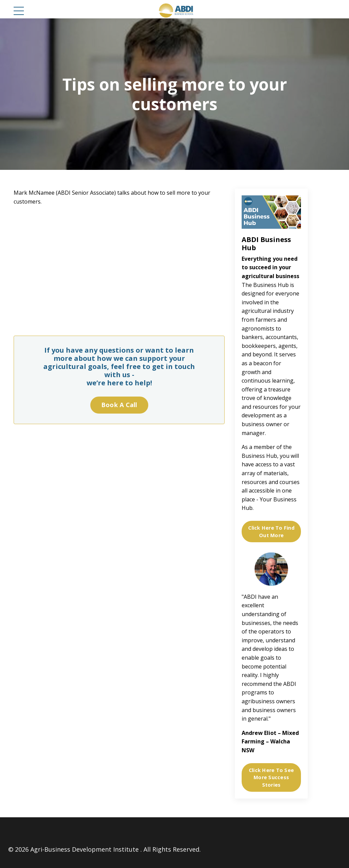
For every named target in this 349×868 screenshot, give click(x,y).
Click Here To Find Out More (271, 532)
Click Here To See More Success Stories (271, 777)
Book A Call (119, 405)
